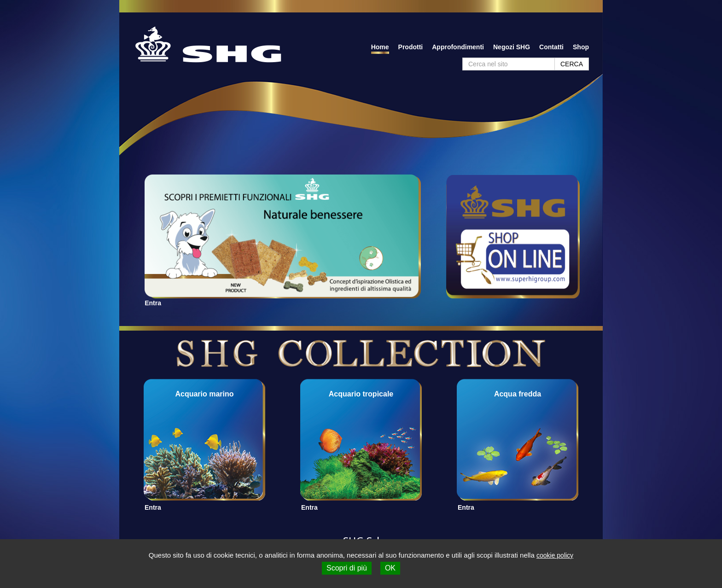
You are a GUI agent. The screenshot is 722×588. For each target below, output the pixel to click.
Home (380, 47)
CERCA (572, 64)
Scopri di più (347, 568)
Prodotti (411, 47)
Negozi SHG (512, 47)
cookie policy (555, 555)
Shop (581, 47)
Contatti (551, 47)
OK (390, 568)
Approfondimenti (458, 47)
